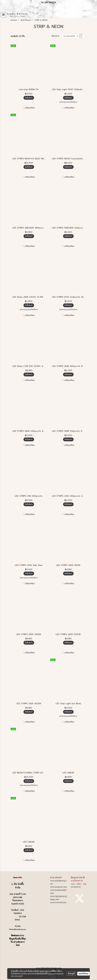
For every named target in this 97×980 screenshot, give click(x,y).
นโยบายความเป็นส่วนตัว (56, 974)
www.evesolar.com (59, 887)
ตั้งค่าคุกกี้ (71, 974)
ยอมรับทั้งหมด (83, 974)
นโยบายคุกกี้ (18, 976)
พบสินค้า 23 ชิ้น (18, 36)
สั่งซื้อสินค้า (29, 98)
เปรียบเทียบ (30, 108)
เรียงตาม (57, 36)
